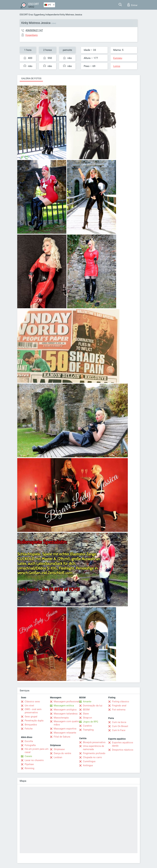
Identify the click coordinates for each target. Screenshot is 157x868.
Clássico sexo (32, 702)
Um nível (29, 706)
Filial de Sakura (62, 737)
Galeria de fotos (31, 78)
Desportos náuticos (123, 750)
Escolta (29, 741)
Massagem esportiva (65, 729)
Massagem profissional (66, 702)
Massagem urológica (65, 710)
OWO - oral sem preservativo (33, 711)
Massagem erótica (64, 706)
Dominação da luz (93, 706)
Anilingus (88, 765)
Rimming (29, 768)
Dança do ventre (62, 753)
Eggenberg (39, 15)
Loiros (117, 66)
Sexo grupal (31, 717)
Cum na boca (119, 722)
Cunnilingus (89, 761)
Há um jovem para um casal (37, 751)
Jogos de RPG (91, 722)
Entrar (132, 5)
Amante (87, 702)
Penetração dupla (34, 721)
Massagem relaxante (65, 733)
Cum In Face (119, 730)
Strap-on (87, 718)
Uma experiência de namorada (94, 748)
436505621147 (34, 30)
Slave (86, 714)
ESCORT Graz (26, 15)
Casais (28, 756)
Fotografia (30, 745)
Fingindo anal (119, 706)
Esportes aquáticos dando (123, 744)
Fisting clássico (121, 702)
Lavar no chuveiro (34, 760)
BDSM (86, 710)
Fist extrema (119, 710)
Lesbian (58, 757)
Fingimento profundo (94, 753)
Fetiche (29, 729)
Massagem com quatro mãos (66, 723)
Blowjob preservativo (94, 742)
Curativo (87, 726)
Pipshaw (29, 764)
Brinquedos (31, 725)
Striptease (59, 749)
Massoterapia (61, 718)
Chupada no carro (92, 757)
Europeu (118, 58)
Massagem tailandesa (66, 714)
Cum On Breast (120, 726)
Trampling (88, 730)
